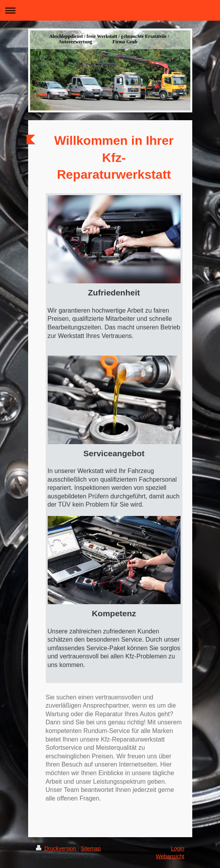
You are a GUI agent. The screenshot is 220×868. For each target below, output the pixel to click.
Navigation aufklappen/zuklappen (110, 10)
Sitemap (91, 848)
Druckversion (57, 848)
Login (177, 848)
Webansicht (170, 856)
